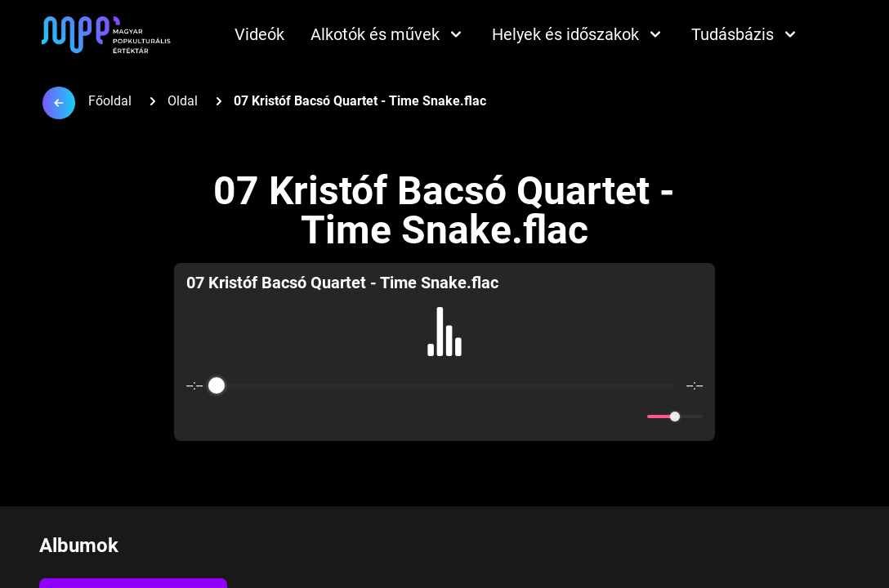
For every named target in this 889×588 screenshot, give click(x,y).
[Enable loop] (197, 416)
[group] (444, 352)
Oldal (183, 101)
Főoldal (110, 101)
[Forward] (480, 417)
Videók (259, 34)
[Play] (444, 416)
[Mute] (632, 416)
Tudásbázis (746, 34)
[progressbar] (445, 385)
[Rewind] (409, 417)
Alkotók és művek (388, 34)
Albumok (79, 546)
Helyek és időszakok (579, 34)
